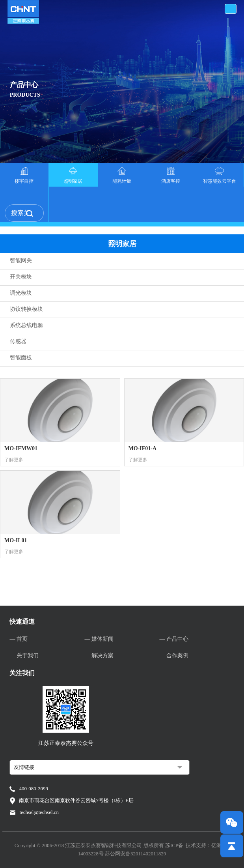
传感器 (18, 341)
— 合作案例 (174, 656)
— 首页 (19, 639)
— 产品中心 (174, 639)
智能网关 (21, 261)
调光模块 (21, 293)
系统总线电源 (26, 325)
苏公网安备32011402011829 (135, 854)
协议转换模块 (26, 309)
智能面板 (21, 358)
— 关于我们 (24, 656)
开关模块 (21, 277)
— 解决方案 (99, 656)
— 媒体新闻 (99, 639)
